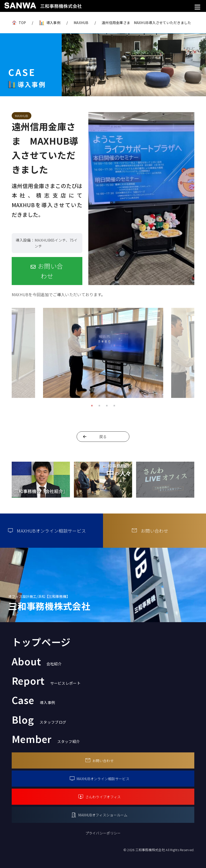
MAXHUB (81, 23)
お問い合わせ (51, 271)
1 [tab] (92, 405)
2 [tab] (99, 405)
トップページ (41, 642)
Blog (39, 719)
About (37, 661)
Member (46, 739)
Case (33, 700)
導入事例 (53, 23)
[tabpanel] (103, 355)
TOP (22, 23)
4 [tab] (114, 405)
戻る (103, 436)
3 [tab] (107, 405)
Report (46, 680)
